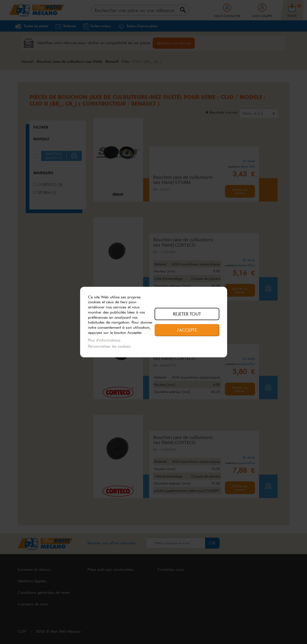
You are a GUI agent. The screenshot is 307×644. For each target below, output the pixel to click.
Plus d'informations (104, 340)
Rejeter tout (187, 314)
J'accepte (187, 330)
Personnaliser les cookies (109, 346)
